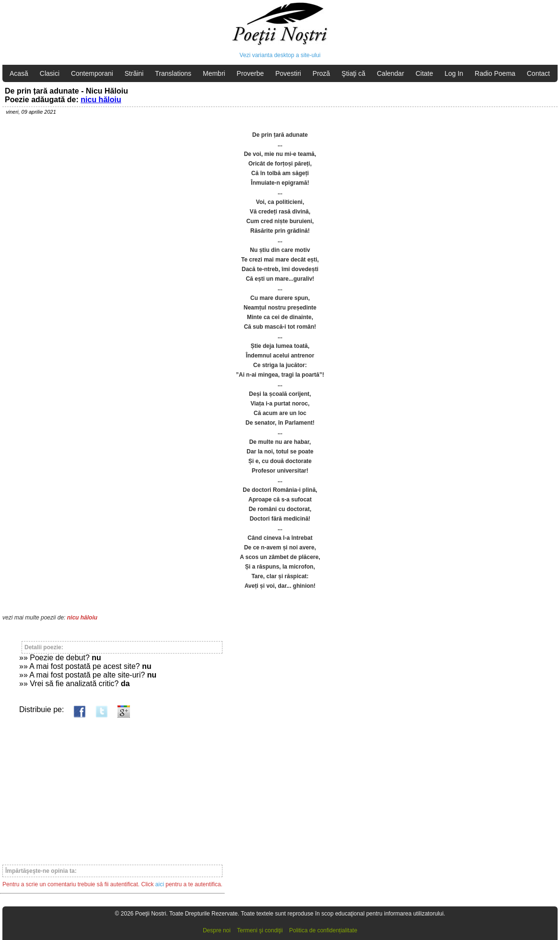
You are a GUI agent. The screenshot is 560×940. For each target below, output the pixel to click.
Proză (321, 73)
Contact (538, 73)
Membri (214, 73)
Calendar (391, 73)
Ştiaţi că (353, 73)
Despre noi (217, 930)
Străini (134, 73)
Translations (173, 73)
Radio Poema (495, 73)
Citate (425, 73)
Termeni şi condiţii (260, 930)
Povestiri (288, 73)
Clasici (50, 73)
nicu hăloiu (101, 100)
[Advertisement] (112, 787)
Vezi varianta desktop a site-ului (280, 55)
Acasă (19, 73)
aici (160, 884)
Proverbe (251, 73)
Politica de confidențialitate (323, 930)
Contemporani (92, 73)
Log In (454, 73)
